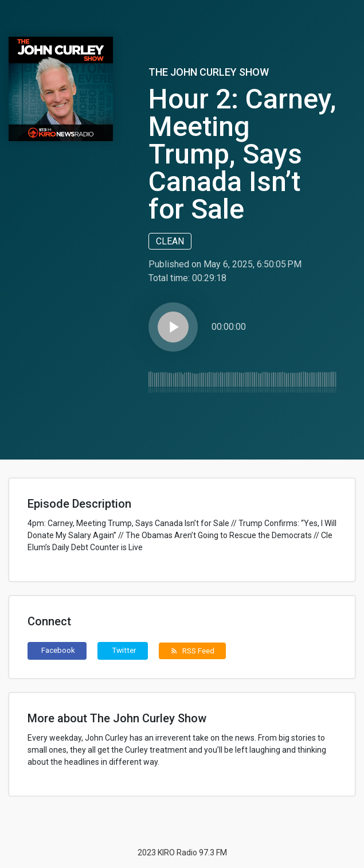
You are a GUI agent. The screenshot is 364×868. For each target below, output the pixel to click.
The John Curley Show (209, 72)
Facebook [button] (58, 650)
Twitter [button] (124, 650)
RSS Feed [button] (192, 651)
